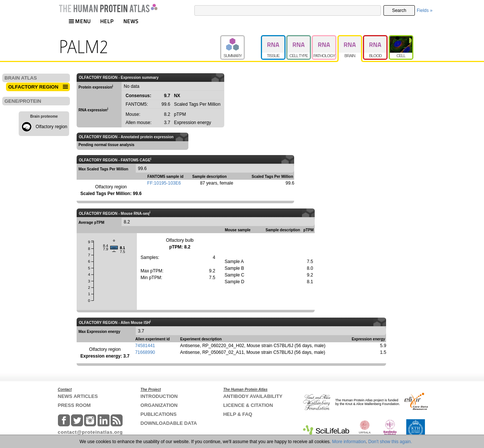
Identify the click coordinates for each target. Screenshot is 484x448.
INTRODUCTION (159, 396)
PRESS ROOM (74, 405)
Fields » (425, 10)
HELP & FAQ (238, 414)
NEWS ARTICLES (78, 396)
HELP (107, 21)
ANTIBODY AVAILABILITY (253, 396)
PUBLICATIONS (159, 414)
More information (349, 442)
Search (399, 10)
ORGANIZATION (159, 405)
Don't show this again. (390, 442)
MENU (80, 21)
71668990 (145, 352)
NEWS (131, 21)
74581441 (145, 346)
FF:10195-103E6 (164, 183)
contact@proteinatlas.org (90, 432)
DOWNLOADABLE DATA (169, 423)
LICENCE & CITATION (248, 405)
